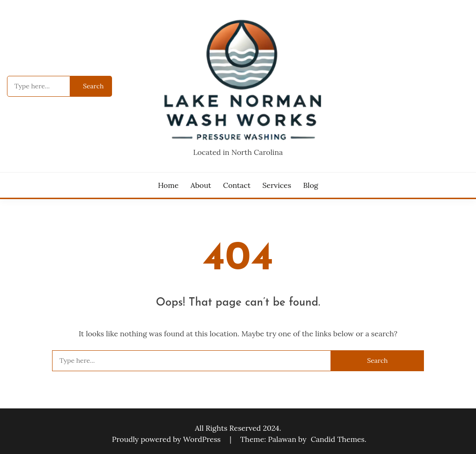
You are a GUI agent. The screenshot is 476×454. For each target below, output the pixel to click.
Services (277, 185)
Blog (311, 185)
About (201, 185)
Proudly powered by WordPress (167, 439)
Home (168, 185)
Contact (237, 185)
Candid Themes (337, 439)
